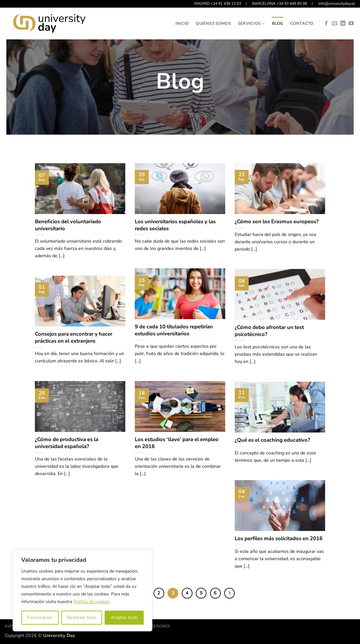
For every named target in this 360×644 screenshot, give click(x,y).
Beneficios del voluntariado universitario (68, 225)
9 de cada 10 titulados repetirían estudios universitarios (174, 330)
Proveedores (155, 626)
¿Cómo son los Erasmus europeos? (277, 222)
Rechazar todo (82, 617)
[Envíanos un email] (335, 23)
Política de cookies (92, 602)
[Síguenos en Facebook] (326, 23)
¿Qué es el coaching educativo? (272, 440)
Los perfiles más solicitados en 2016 (279, 539)
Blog (278, 23)
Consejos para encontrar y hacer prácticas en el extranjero (74, 337)
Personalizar (40, 617)
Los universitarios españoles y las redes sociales (175, 225)
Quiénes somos (213, 23)
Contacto (302, 23)
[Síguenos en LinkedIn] (343, 23)
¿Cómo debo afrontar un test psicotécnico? (269, 331)
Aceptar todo (124, 617)
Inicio (182, 23)
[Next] (230, 593)
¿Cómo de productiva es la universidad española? (67, 443)
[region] (82, 590)
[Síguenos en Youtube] (351, 23)
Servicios (251, 23)
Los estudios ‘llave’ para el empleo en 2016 (177, 443)
